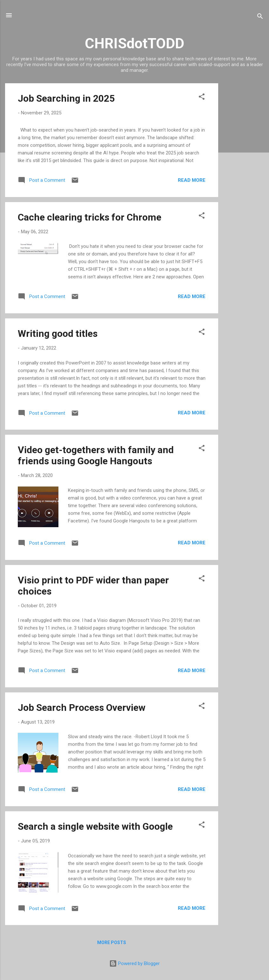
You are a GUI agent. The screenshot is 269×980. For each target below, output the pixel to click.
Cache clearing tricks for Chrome (90, 217)
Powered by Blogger (134, 963)
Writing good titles (58, 333)
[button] (202, 98)
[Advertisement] (244, 179)
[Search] (260, 17)
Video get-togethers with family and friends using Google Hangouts (96, 455)
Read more (192, 180)
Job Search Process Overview (82, 708)
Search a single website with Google (95, 826)
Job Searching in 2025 (66, 98)
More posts (112, 943)
